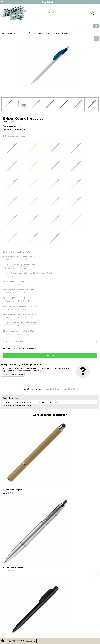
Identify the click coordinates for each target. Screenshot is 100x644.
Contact (54, 565)
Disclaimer (5, 603)
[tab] (32, 390)
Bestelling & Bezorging (60, 568)
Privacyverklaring (8, 600)
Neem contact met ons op (13, 375)
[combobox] (47, 26)
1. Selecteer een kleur (14, 136)
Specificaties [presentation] (69, 390)
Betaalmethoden (58, 571)
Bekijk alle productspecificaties (16, 129)
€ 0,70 (9, 531)
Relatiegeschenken (15, 33)
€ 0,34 (9, 473)
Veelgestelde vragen (59, 577)
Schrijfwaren (30, 33)
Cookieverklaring (8, 597)
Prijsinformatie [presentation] (32, 390)
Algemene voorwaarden (10, 594)
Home (3, 33)
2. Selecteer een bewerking (17, 252)
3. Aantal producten (13, 341)
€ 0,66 (58, 473)
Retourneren (56, 574)
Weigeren (40, 641)
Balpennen (41, 33)
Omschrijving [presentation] (51, 390)
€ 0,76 (58, 531)
